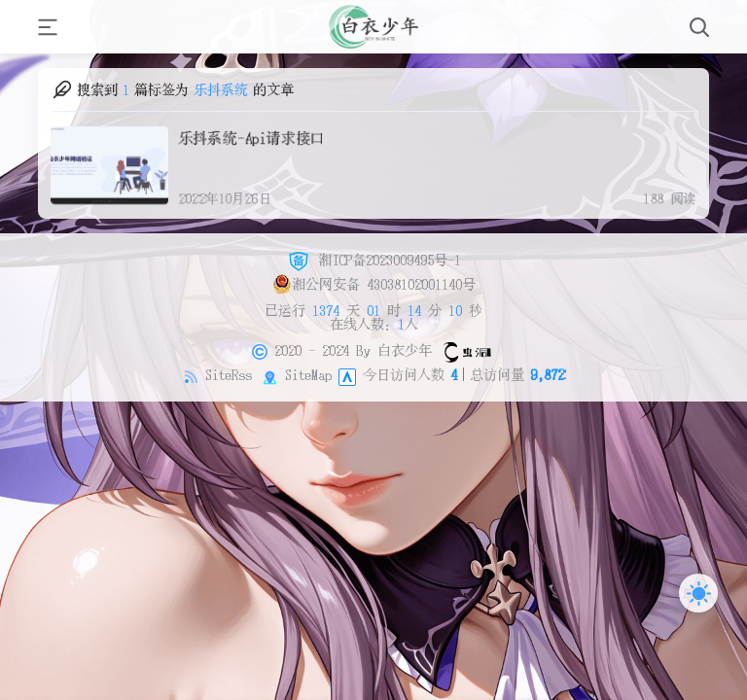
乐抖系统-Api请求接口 (249, 137)
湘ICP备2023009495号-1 (373, 260)
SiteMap (308, 374)
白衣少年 (405, 350)
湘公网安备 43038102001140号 (374, 284)
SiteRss (229, 374)
